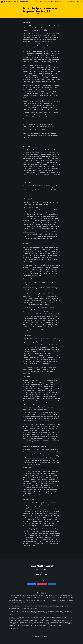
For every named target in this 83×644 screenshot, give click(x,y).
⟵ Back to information (30, 553)
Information (50, 2)
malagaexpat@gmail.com (42, 580)
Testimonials (59, 2)
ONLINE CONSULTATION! (21, 2)
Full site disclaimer (13, 628)
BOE (44, 130)
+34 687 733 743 (41, 575)
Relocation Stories (70, 2)
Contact (80, 2)
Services (42, 2)
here (44, 330)
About (36, 2)
